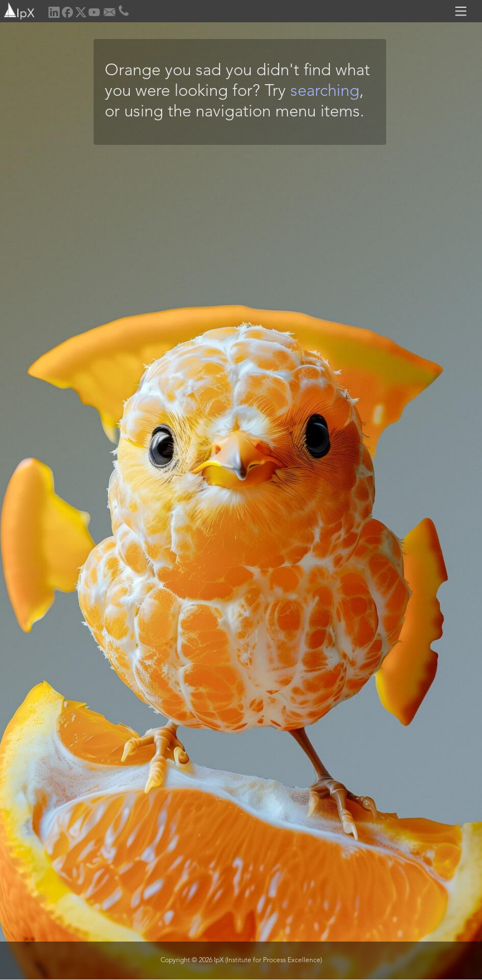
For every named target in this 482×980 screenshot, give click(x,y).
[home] (18, 10)
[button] (462, 11)
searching (325, 92)
